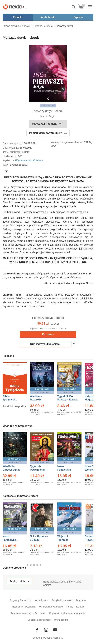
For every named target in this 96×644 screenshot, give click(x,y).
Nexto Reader (42, 600)
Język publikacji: (12, 152)
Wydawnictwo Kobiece (29, 161)
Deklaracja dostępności (39, 620)
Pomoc (70, 607)
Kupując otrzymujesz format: (67, 142)
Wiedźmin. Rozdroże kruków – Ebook (40, 400)
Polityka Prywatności (62, 600)
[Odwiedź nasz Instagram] (46, 630)
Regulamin (81, 600)
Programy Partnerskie (20, 600)
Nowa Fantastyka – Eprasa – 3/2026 (67, 470)
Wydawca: (9, 161)
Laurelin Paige (47, 116)
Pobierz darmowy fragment (46, 133)
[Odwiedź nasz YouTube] (55, 630)
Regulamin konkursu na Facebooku (28, 613)
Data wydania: (11, 148)
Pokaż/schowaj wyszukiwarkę (74, 7)
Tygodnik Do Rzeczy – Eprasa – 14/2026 (67, 400)
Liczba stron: (10, 156)
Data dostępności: (13, 143)
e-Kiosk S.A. (57, 638)
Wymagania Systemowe (51, 607)
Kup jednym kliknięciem (45, 344)
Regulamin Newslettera (24, 607)
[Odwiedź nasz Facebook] (37, 630)
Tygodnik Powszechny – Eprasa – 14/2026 (40, 470)
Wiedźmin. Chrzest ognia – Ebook (12, 470)
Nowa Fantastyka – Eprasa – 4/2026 (12, 540)
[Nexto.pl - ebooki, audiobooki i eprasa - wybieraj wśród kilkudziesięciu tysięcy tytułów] (15, 7)
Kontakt (80, 607)
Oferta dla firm (61, 620)
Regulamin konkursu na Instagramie (67, 613)
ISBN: (6, 165)
